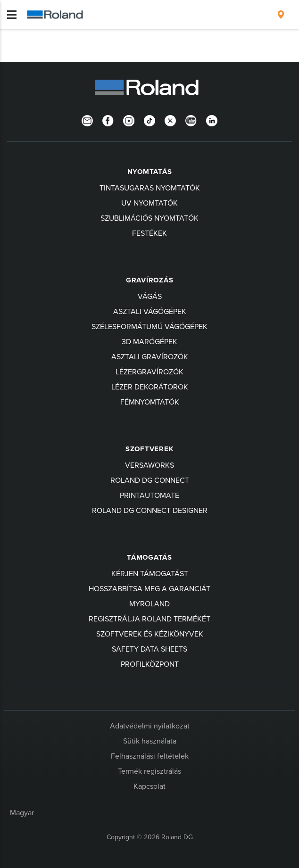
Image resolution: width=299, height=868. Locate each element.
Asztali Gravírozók (150, 356)
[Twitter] (170, 120)
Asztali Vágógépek (150, 311)
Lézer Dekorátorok (150, 387)
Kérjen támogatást (150, 573)
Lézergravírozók (149, 372)
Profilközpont (150, 664)
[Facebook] (108, 120)
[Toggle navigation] (12, 15)
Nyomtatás (150, 172)
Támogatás (149, 557)
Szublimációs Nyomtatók (149, 218)
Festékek (149, 233)
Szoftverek (150, 449)
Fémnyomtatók (150, 402)
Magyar (22, 812)
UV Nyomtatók (149, 203)
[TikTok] (149, 120)
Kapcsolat (149, 786)
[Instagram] (129, 120)
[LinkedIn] (212, 120)
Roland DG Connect (150, 480)
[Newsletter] (87, 120)
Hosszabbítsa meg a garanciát (149, 588)
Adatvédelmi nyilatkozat (150, 726)
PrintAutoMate (149, 495)
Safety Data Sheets (149, 649)
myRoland (149, 603)
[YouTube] (191, 120)
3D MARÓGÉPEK (149, 341)
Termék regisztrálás (149, 771)
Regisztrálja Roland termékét (149, 619)
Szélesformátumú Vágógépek (149, 326)
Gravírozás (150, 280)
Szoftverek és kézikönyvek (150, 634)
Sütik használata (150, 741)
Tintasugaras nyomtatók (150, 188)
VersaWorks (149, 465)
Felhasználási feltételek (150, 756)
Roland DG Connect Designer (150, 510)
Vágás (150, 296)
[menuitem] (281, 15)
